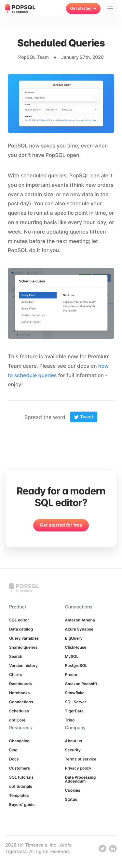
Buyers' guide (22, 804)
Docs (14, 759)
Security (73, 750)
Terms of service (81, 759)
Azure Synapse (79, 629)
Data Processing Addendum (81, 779)
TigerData (74, 711)
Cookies (73, 790)
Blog (13, 750)
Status (71, 799)
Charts (15, 675)
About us (74, 741)
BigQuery (74, 638)
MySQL (72, 656)
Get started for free (61, 525)
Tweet (84, 417)
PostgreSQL (76, 665)
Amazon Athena (80, 620)
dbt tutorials (21, 786)
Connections (21, 702)
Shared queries (23, 647)
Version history (23, 665)
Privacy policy (78, 768)
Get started (83, 8)
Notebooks (19, 693)
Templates (19, 795)
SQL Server (76, 702)
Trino (70, 720)
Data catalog (21, 629)
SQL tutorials (21, 777)
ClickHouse (76, 647)
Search (16, 656)
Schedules (19, 711)
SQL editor (19, 620)
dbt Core (17, 720)
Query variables (24, 638)
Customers (20, 768)
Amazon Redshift (81, 684)
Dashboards (20, 684)
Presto (71, 675)
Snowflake (75, 693)
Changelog (19, 741)
